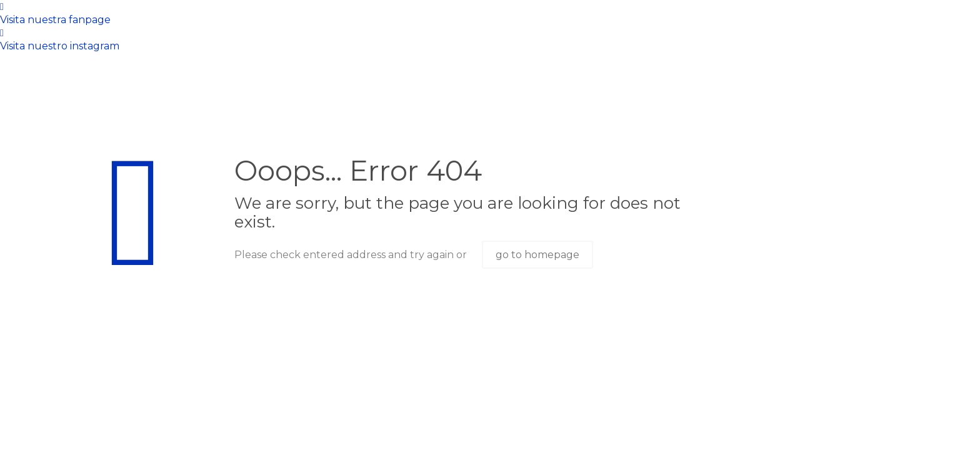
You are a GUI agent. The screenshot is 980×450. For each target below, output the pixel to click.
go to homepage (537, 255)
